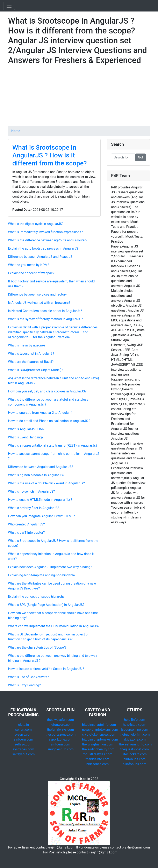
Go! (141, 157)
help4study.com (135, 725)
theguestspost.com (135, 749)
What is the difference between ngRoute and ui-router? (48, 240)
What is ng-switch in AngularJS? (31, 491)
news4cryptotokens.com (100, 730)
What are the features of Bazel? (31, 362)
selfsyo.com (24, 744)
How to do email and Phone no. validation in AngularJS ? (49, 421)
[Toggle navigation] (9, 6)
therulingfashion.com (98, 744)
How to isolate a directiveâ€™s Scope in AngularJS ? (46, 669)
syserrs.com (23, 734)
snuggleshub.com (61, 749)
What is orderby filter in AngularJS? (34, 508)
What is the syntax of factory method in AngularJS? (45, 319)
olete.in (23, 725)
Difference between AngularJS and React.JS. (41, 257)
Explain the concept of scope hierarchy (36, 597)
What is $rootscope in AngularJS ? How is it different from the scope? (50, 155)
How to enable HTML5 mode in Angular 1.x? (40, 500)
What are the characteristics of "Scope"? (37, 647)
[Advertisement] (79, 97)
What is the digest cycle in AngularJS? (36, 224)
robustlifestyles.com (98, 754)
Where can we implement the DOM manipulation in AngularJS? (54, 626)
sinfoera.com (23, 739)
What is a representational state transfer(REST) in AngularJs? (53, 445)
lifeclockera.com (134, 754)
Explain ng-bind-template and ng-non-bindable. (42, 575)
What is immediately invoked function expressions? (45, 232)
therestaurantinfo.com (135, 744)
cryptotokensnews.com (99, 734)
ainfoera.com (60, 744)
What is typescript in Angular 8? (31, 354)
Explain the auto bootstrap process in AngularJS (43, 248)
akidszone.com (135, 739)
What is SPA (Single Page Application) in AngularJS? (46, 605)
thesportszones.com (60, 734)
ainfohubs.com (135, 759)
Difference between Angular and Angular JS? (41, 467)
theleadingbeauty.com (98, 749)
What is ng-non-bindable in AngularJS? (36, 475)
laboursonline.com (135, 730)
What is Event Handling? (26, 437)
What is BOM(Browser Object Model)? (35, 370)
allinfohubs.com (135, 764)
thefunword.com (61, 725)
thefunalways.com (61, 730)
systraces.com (23, 749)
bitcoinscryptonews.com (100, 739)
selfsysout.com (23, 754)
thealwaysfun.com (61, 720)
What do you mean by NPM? (29, 265)
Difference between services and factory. (38, 294)
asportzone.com (60, 739)
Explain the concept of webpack (31, 273)
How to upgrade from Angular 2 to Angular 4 (40, 413)
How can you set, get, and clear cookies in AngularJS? (47, 391)
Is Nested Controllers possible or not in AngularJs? (45, 311)
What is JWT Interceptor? (26, 533)
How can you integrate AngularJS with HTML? (41, 516)
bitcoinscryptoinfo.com (99, 725)
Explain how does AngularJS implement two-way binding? (50, 567)
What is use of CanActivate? (28, 677)
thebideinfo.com (98, 759)
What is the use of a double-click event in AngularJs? (46, 483)
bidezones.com (98, 764)
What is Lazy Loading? (24, 685)
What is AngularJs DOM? (26, 429)
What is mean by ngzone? (27, 345)
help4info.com (135, 720)
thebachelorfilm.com (135, 734)
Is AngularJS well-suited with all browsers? (39, 303)
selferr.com (23, 730)
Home (16, 131)
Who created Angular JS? (26, 524)
